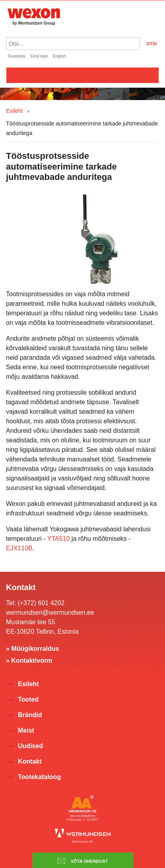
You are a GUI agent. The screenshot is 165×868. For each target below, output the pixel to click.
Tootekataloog (39, 777)
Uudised (30, 746)
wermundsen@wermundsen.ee (50, 612)
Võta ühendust (83, 861)
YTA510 (59, 539)
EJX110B (19, 548)
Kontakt (30, 761)
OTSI (151, 44)
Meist (26, 730)
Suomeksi (17, 56)
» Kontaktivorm (29, 661)
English (59, 56)
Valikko (82, 75)
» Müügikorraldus (32, 649)
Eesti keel (39, 56)
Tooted (28, 699)
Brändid (30, 715)
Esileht (14, 111)
